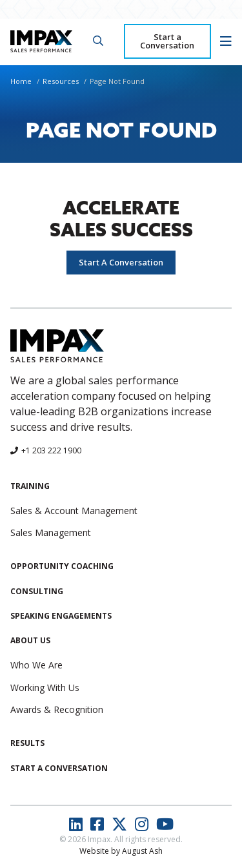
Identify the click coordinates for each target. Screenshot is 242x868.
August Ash (142, 851)
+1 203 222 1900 (51, 450)
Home (21, 81)
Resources (61, 81)
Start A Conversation (121, 262)
